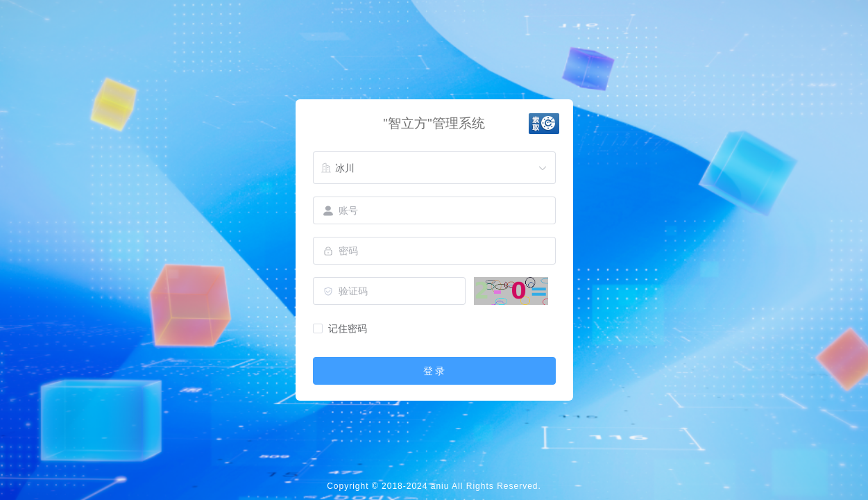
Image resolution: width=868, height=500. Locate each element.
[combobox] (434, 168)
